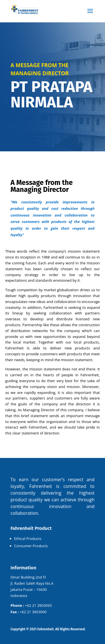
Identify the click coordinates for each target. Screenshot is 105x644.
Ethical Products (28, 539)
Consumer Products (31, 546)
